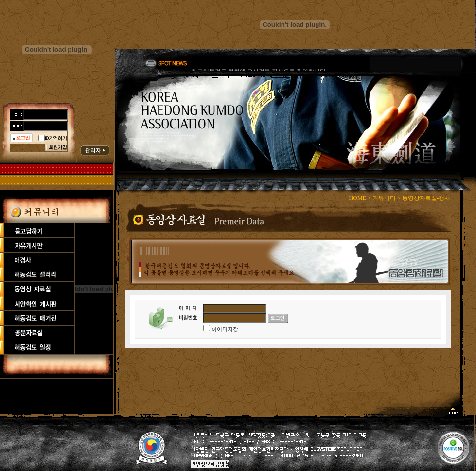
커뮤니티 (384, 198)
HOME (358, 198)
